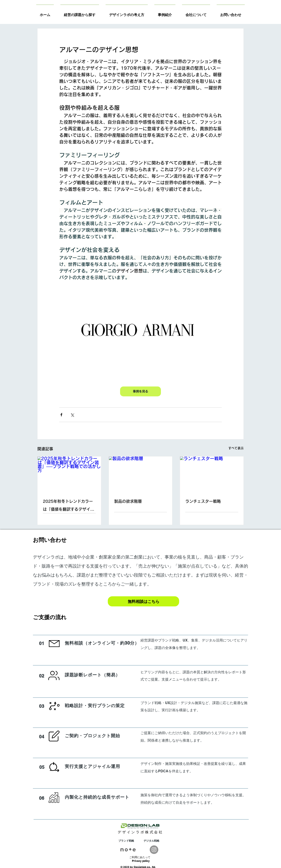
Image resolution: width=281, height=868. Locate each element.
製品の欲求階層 (128, 501)
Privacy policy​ (141, 861)
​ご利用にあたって (140, 857)
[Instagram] (154, 850)
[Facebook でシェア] (61, 415)
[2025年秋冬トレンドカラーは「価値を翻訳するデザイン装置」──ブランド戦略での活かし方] (69, 474)
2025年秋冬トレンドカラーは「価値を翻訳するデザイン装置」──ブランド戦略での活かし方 (68, 506)
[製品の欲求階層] (141, 474)
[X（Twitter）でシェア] (72, 415)
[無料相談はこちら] (143, 601)
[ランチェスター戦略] (212, 474)
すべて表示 (236, 448)
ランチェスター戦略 (203, 501)
